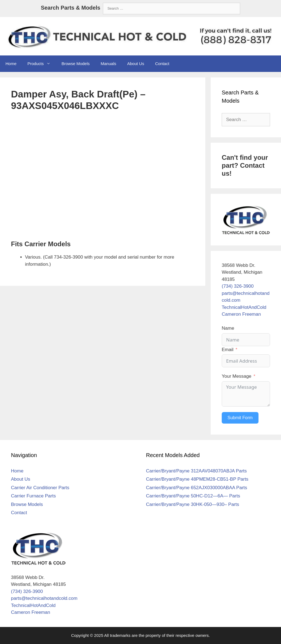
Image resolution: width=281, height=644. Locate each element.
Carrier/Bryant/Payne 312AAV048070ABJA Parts (196, 471)
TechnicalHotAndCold (244, 307)
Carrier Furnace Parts (33, 496)
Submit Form (240, 418)
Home (11, 64)
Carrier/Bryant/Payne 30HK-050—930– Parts (193, 504)
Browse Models (76, 64)
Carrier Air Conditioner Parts (40, 488)
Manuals (109, 64)
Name (228, 328)
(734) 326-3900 (238, 286)
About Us (136, 64)
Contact (162, 64)
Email (228, 350)
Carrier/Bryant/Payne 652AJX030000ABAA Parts (197, 488)
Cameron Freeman (241, 314)
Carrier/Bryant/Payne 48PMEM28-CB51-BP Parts (197, 479)
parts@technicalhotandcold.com (44, 598)
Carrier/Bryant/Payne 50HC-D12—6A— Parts (193, 496)
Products (42, 64)
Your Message (237, 376)
